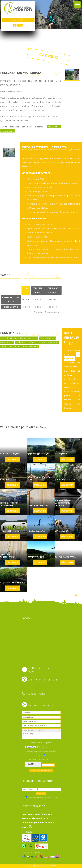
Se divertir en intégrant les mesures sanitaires (37, 342)
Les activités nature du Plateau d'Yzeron (20, 346)
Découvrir (13, 459)
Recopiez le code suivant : (41, 759)
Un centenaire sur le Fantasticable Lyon (19, 338)
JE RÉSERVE (72, 356)
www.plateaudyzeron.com (38, 866)
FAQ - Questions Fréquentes (37, 814)
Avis (27, 828)
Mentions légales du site (35, 818)
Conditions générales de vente (38, 822)
